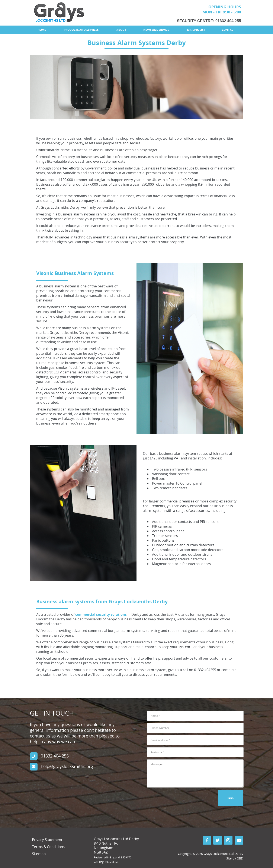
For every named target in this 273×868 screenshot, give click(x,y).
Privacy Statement (47, 840)
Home (42, 30)
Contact (228, 30)
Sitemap (39, 854)
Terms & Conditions (48, 847)
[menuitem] (42, 30)
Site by (235, 858)
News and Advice (156, 30)
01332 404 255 (228, 21)
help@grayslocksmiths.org (67, 766)
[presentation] (180, 799)
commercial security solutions (101, 614)
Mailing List (196, 30)
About (121, 30)
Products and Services (81, 30)
